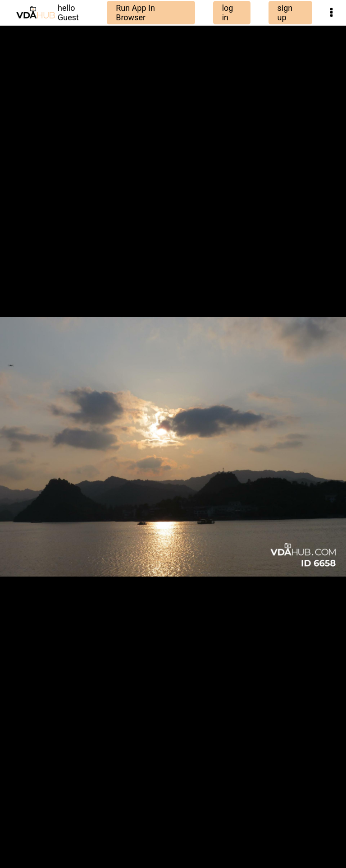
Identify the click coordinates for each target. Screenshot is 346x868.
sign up (285, 13)
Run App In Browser (135, 13)
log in (228, 13)
